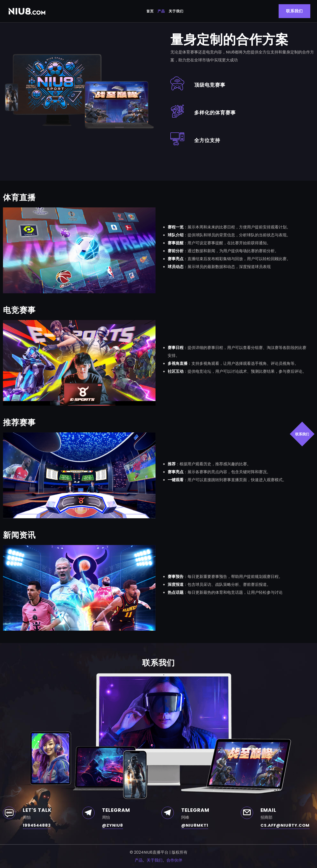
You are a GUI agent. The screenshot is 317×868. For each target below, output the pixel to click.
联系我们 (302, 434)
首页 (150, 11)
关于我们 (176, 11)
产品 (161, 11)
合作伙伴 (174, 860)
